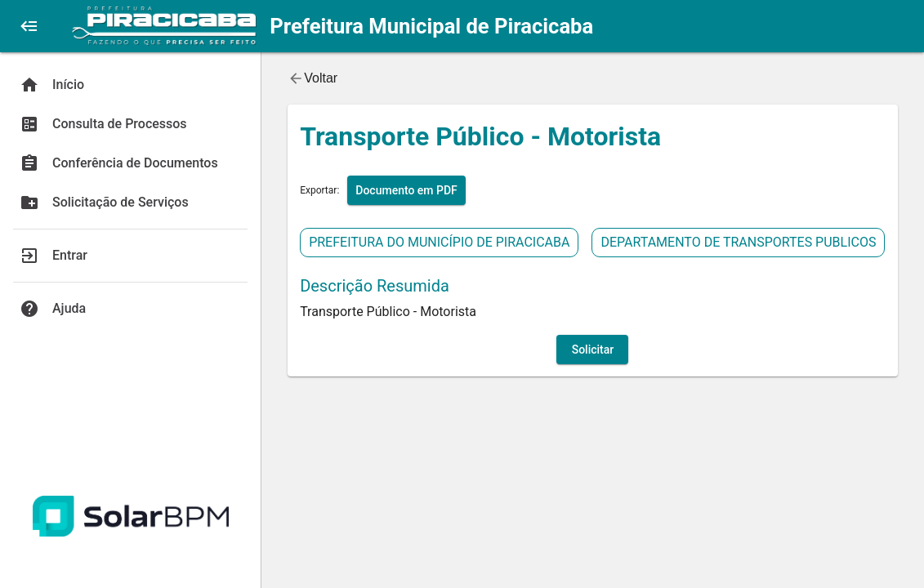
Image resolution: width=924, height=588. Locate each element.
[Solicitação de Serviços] (130, 203)
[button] (29, 26)
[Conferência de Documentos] (130, 163)
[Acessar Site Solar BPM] (130, 516)
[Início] (130, 85)
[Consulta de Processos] (130, 124)
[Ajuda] (130, 309)
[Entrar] (130, 256)
